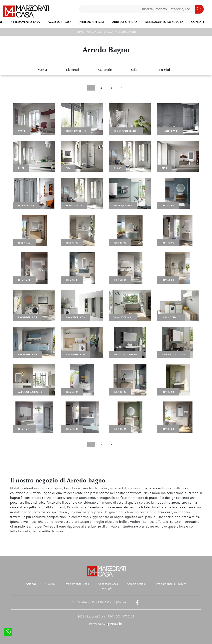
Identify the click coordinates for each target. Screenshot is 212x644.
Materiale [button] (105, 70)
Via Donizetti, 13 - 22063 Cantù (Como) (99, 602)
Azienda (31, 584)
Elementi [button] (72, 70)
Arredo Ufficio (92, 22)
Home (80, 32)
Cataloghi (106, 588)
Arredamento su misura (164, 22)
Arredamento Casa (25, 22)
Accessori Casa (60, 22)
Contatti (198, 22)
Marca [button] (42, 70)
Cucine (50, 584)
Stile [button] (134, 70)
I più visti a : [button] (165, 70)
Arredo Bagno (126, 32)
